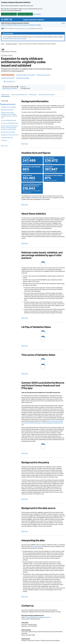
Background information (8, 104)
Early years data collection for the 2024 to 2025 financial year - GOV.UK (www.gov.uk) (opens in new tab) (42, 423)
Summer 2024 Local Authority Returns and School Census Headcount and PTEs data (9, 128)
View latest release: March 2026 (25, 75)
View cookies (37, 14)
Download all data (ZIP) (8, 78)
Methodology (33, 95)
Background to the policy (8, 132)
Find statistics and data (11, 44)
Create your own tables (23, 78)
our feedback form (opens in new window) (14, 39)
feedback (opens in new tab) (24, 28)
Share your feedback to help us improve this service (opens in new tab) (21, 25)
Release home (5, 95)
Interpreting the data (7, 138)
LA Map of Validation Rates (9, 120)
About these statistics (7, 110)
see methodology (36, 546)
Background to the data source (10, 135)
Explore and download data (19, 95)
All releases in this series (43, 75)
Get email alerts (9, 81)
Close (63, 23)
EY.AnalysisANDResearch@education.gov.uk (38, 617)
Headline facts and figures (9, 107)
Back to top (4, 146)
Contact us (4, 140)
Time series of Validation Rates (10, 123)
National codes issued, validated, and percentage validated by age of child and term (9, 115)
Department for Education (10, 88)
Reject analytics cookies (25, 14)
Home (2, 44)
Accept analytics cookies (9, 14)
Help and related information (47, 95)
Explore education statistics (34, 20)
